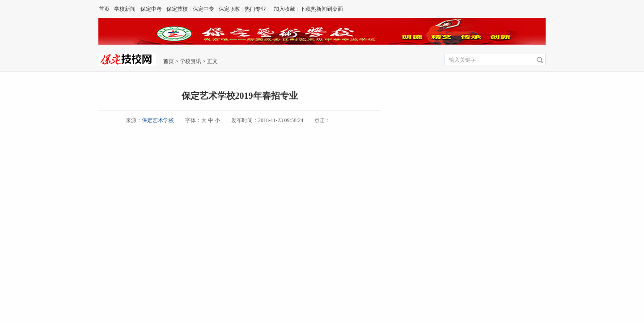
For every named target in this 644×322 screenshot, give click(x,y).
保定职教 (229, 9)
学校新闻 (125, 9)
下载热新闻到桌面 (322, 9)
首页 (104, 9)
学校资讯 (191, 61)
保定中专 (203, 9)
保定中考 (151, 9)
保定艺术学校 (158, 120)
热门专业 (255, 9)
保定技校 (177, 9)
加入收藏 (284, 9)
